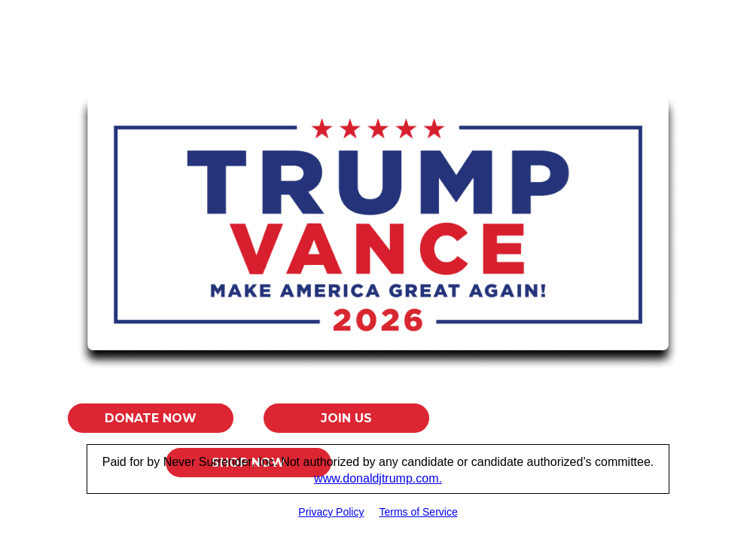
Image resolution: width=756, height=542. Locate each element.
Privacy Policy (331, 512)
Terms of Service (418, 512)
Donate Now (151, 418)
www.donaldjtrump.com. (378, 478)
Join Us (346, 418)
